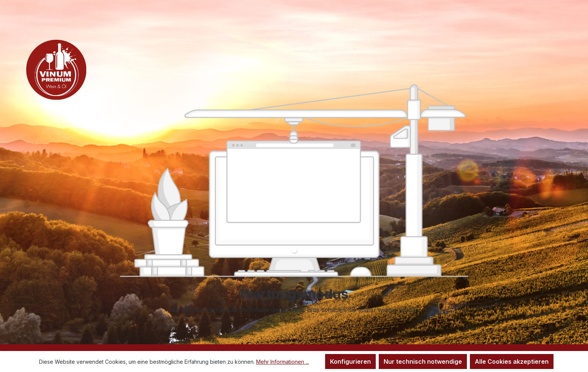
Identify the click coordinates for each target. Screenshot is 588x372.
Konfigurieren (350, 361)
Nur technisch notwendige (423, 361)
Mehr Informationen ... (283, 362)
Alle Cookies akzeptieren (512, 361)
